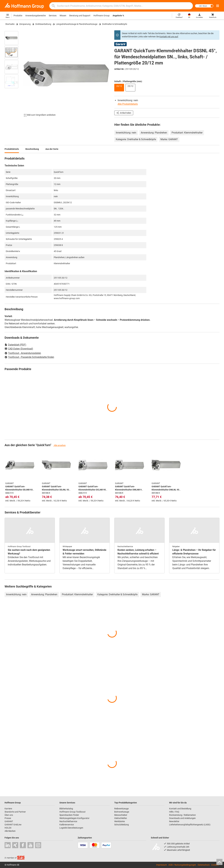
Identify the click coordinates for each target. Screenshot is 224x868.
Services (53, 16)
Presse (8, 818)
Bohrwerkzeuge (122, 812)
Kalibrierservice (67, 825)
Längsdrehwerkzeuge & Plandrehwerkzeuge (77, 24)
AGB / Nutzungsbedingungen (182, 865)
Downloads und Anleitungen (182, 818)
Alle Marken (10, 831)
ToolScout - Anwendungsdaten (23, 353)
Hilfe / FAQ (174, 812)
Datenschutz (204, 865)
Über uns (9, 815)
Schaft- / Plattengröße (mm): (128, 81)
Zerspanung (25, 24)
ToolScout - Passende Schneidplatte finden (29, 357)
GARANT (9, 821)
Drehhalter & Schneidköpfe (115, 24)
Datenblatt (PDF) (15, 345)
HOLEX (8, 828)
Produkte (18, 16)
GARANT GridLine (13, 825)
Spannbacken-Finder (69, 815)
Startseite (10, 24)
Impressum (162, 865)
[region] (14, 74)
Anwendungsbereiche (36, 16)
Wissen (63, 16)
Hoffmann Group (101, 16)
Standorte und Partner (15, 812)
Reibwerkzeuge (121, 809)
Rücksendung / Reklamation (182, 815)
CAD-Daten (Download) (19, 349)
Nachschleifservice (68, 821)
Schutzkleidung (122, 825)
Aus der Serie (52, 149)
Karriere (8, 809)
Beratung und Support (80, 16)
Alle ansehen (60, 445)
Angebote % (118, 16)
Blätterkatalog (66, 809)
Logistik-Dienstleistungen (71, 828)
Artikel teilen (124, 113)
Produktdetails (12, 149)
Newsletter (174, 821)
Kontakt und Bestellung (180, 809)
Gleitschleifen (121, 818)
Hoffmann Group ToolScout (72, 812)
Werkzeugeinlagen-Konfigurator (74, 818)
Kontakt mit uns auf (169, 37)
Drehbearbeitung (43, 24)
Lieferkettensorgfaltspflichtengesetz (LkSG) (190, 825)
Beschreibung (32, 149)
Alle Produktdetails (128, 104)
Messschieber (121, 815)
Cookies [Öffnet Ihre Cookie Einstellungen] (215, 865)
